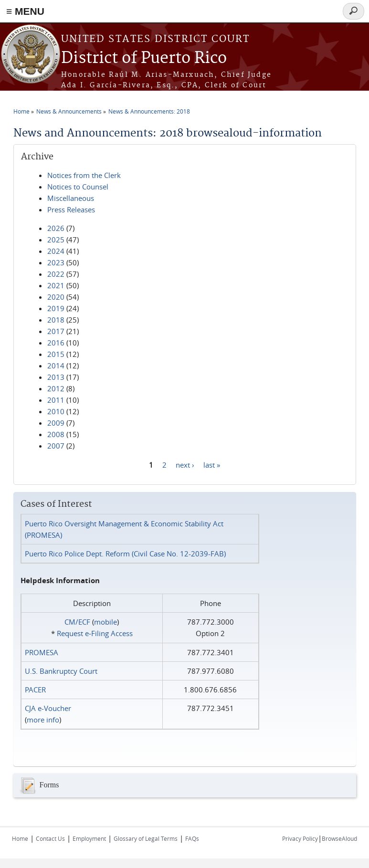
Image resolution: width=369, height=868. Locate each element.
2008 (56, 434)
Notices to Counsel (78, 187)
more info (43, 720)
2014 (56, 366)
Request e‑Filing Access (95, 633)
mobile (105, 622)
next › (185, 464)
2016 (56, 343)
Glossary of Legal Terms (146, 838)
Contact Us (50, 838)
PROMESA (42, 652)
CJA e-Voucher (48, 708)
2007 (56, 446)
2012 (56, 388)
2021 (56, 285)
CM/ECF (77, 622)
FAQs (192, 838)
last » (212, 464)
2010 (56, 411)
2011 (56, 400)
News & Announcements (69, 111)
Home (21, 111)
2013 (56, 377)
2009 (56, 423)
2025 (56, 240)
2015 (56, 354)
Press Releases (71, 209)
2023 (56, 262)
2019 (56, 308)
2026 (56, 228)
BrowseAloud (339, 838)
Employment (89, 838)
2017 (56, 331)
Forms (39, 785)
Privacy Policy (300, 838)
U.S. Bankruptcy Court (61, 671)
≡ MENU (25, 11)
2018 (56, 320)
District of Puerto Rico (144, 58)
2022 (56, 274)
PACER (35, 690)
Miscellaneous (71, 198)
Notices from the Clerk (84, 175)
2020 (56, 297)
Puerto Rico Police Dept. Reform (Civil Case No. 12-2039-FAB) (125, 554)
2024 (56, 251)
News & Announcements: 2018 (149, 111)
